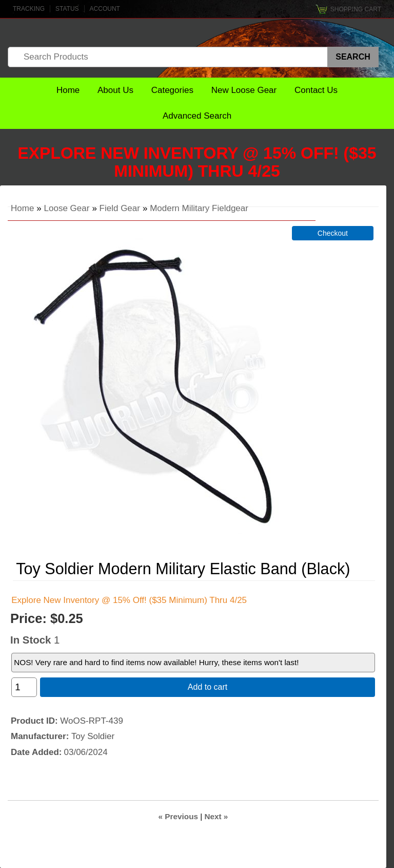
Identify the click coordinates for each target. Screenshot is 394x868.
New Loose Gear (244, 90)
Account (105, 9)
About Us (115, 90)
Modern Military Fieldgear (199, 208)
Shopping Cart (356, 9)
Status (67, 9)
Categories (172, 90)
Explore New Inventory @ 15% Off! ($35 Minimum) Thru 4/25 (197, 162)
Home (68, 90)
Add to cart (208, 687)
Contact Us (316, 90)
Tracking (29, 9)
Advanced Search (197, 116)
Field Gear (120, 208)
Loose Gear (67, 208)
